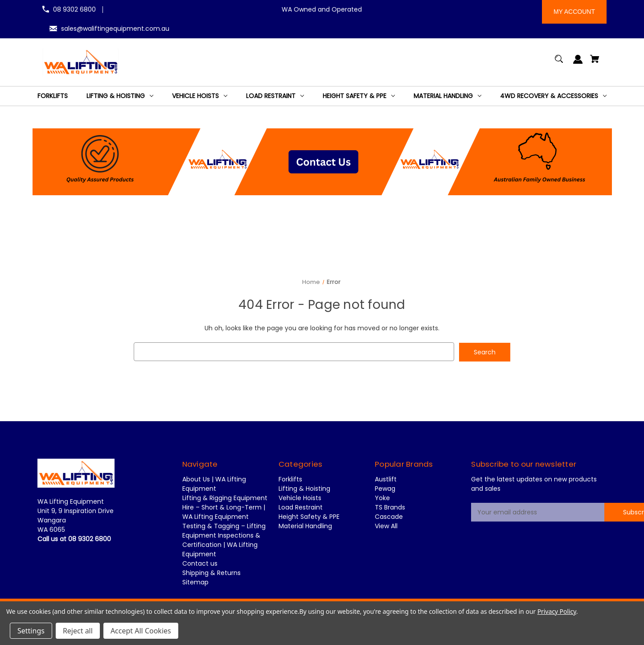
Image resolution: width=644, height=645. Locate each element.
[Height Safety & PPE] (359, 96)
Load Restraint (301, 507)
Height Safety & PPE (309, 517)
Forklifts (290, 479)
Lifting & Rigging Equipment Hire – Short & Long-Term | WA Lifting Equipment (225, 507)
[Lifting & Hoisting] (120, 96)
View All (386, 526)
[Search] (559, 63)
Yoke (382, 498)
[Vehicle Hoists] (200, 96)
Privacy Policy (557, 611)
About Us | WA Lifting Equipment (214, 484)
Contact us (200, 563)
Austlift (386, 479)
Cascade (389, 517)
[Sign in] (578, 64)
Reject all (78, 631)
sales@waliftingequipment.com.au (115, 29)
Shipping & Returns (211, 573)
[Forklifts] (53, 96)
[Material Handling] (447, 96)
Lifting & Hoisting (304, 489)
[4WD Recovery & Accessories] (553, 96)
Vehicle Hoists (300, 498)
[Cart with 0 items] (595, 63)
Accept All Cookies (141, 631)
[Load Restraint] (275, 96)
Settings (31, 631)
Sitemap (195, 582)
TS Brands (390, 507)
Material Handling (305, 526)
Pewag (385, 489)
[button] (322, 162)
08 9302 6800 (74, 9)
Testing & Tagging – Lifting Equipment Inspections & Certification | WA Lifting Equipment (224, 540)
